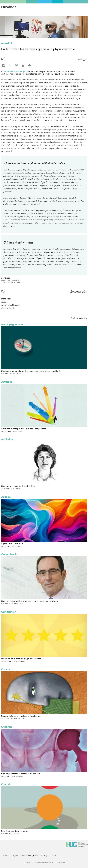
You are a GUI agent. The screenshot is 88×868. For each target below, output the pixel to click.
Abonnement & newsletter (44, 863)
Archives (27, 863)
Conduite (7, 784)
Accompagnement (12, 324)
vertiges (5, 302)
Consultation (25, 855)
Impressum (62, 863)
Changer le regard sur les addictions (18, 486)
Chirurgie (7, 727)
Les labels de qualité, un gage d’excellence (21, 659)
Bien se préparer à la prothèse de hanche (20, 774)
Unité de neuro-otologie (14, 72)
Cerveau (6, 669)
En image (44, 855)
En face (15, 855)
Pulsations (9, 7)
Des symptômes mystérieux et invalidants (21, 716)
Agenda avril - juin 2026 (12, 544)
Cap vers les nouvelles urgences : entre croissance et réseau (29, 601)
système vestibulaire (10, 305)
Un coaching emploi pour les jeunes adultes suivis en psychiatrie (31, 371)
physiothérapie (8, 308)
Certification (9, 612)
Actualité (7, 43)
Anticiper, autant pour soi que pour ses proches (24, 429)
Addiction (7, 439)
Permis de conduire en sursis (15, 831)
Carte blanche (10, 554)
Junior (36, 855)
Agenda (6, 497)
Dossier (54, 855)
